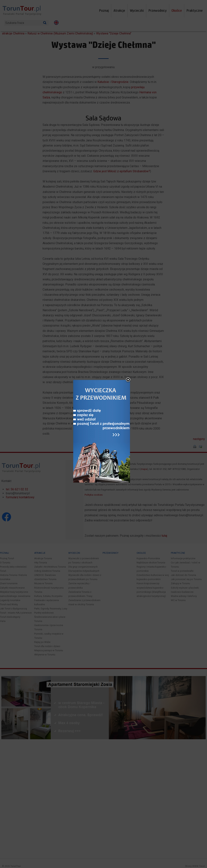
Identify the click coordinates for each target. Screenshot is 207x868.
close (128, 350)
